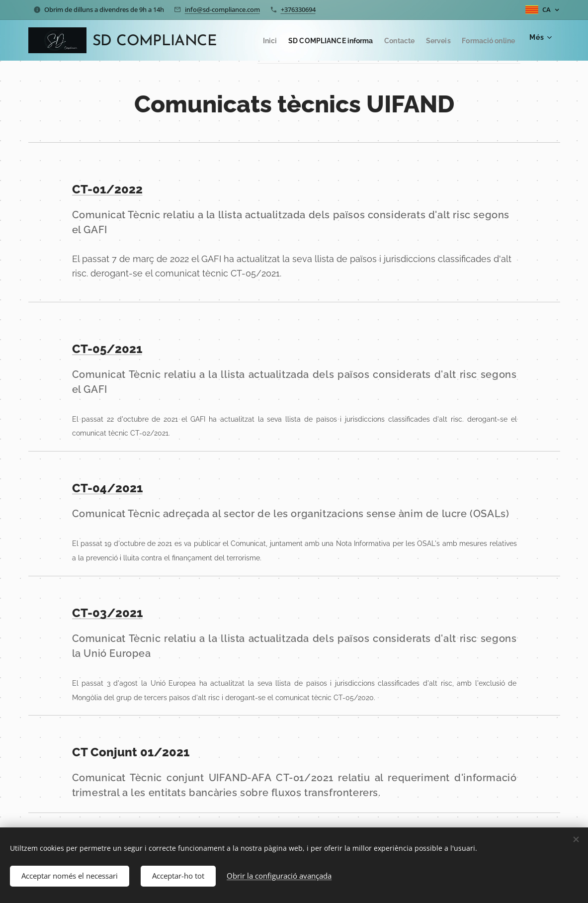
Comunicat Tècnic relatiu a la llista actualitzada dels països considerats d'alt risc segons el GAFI (291, 222)
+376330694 (298, 9)
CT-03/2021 (107, 613)
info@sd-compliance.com (222, 9)
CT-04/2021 (107, 488)
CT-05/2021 (107, 349)
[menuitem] (300, 40)
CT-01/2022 (107, 189)
